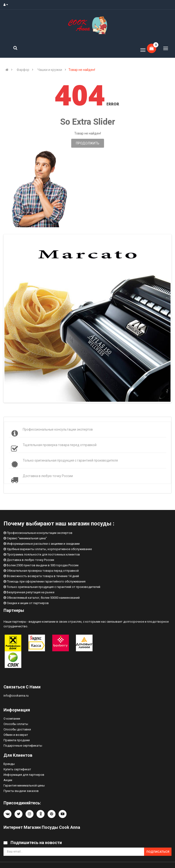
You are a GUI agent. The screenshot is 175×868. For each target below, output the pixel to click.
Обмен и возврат (16, 735)
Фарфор (23, 70)
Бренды (9, 764)
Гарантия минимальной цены (24, 785)
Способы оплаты (16, 724)
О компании (12, 719)
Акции (8, 780)
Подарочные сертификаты (23, 746)
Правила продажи (17, 740)
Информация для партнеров (24, 775)
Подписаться (158, 852)
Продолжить (88, 143)
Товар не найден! (82, 70)
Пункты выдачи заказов (21, 791)
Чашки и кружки (50, 70)
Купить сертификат (17, 769)
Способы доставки (17, 729)
